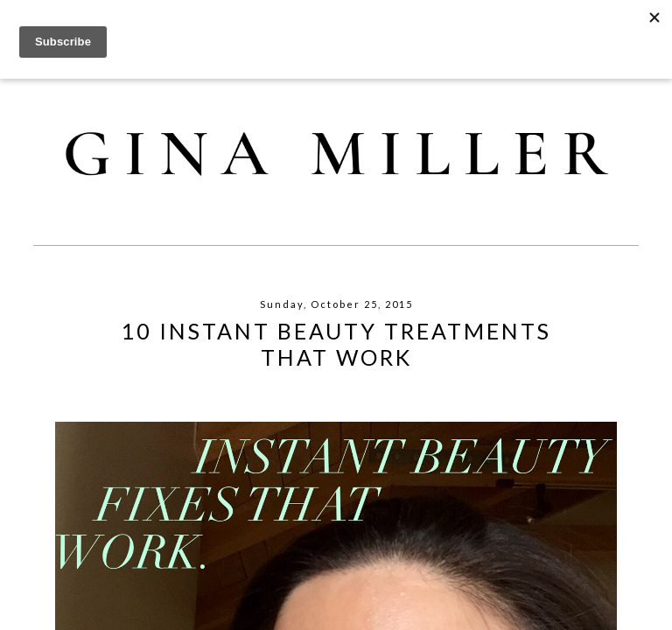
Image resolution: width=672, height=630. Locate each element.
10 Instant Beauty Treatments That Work (336, 344)
